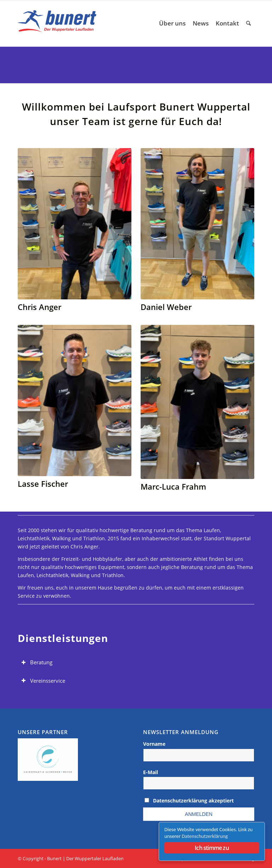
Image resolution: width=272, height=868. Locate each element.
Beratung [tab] (37, 662)
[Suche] (248, 23)
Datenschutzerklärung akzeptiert (193, 801)
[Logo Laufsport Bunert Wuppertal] (59, 23)
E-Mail (151, 772)
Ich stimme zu (212, 848)
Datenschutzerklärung (205, 836)
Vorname (154, 744)
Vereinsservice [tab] (43, 681)
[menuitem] (172, 23)
